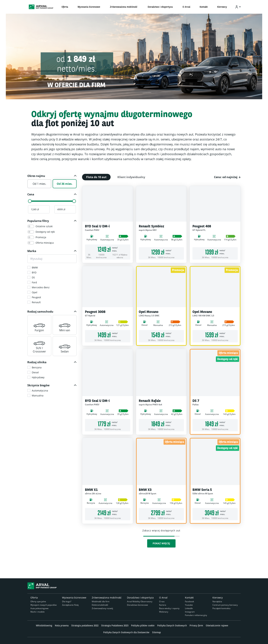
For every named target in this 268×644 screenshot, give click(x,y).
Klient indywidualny (131, 177)
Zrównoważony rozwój (102, 608)
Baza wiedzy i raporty (169, 608)
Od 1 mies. (39, 184)
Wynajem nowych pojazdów (43, 605)
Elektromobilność (100, 605)
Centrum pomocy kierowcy (225, 605)
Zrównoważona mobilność (107, 598)
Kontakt (189, 598)
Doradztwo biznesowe (138, 605)
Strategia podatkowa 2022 (85, 626)
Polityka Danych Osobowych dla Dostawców (126, 632)
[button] (52, 176)
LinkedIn (189, 608)
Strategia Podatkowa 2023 (115, 626)
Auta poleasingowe (39, 608)
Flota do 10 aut (96, 177)
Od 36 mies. (65, 184)
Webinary (164, 612)
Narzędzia (217, 601)
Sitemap (156, 632)
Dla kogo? (67, 601)
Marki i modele (38, 612)
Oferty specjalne (38, 601)
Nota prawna (62, 626)
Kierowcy (218, 598)
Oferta (34, 598)
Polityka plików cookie (143, 626)
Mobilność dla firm (101, 601)
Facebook (189, 601)
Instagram (190, 612)
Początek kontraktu (222, 608)
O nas (162, 601)
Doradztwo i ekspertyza (140, 598)
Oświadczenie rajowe (217, 626)
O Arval (163, 598)
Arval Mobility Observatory (140, 601)
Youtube (189, 605)
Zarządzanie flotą (70, 605)
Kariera (163, 605)
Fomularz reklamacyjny (196, 615)
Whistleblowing (44, 626)
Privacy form (196, 626)
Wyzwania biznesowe (74, 598)
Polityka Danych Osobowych (172, 626)
